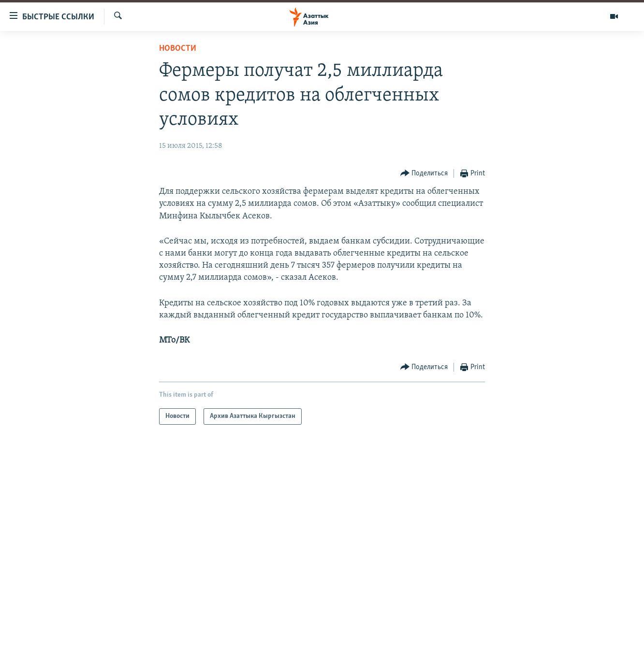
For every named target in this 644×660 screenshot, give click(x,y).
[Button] (424, 174)
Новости (178, 49)
